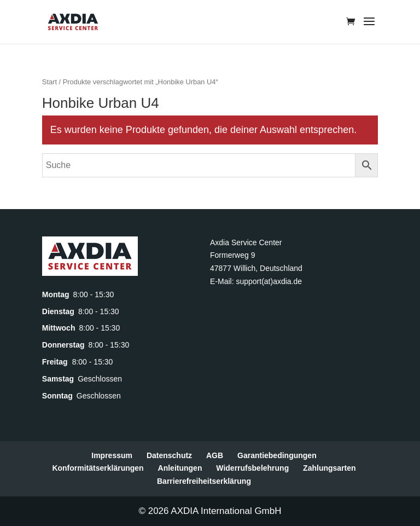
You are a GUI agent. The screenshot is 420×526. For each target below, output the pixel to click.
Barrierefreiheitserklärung (204, 481)
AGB (215, 455)
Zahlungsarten (329, 468)
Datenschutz (169, 455)
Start (49, 82)
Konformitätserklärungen (98, 468)
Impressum (112, 455)
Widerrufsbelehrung (252, 468)
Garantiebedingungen (277, 455)
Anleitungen (180, 468)
